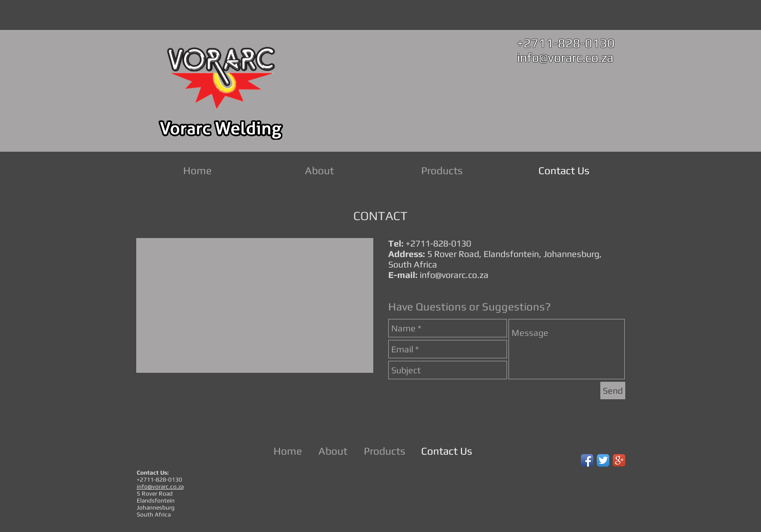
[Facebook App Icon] (587, 460)
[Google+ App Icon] (619, 460)
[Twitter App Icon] (603, 460)
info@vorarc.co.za (565, 58)
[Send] (613, 391)
